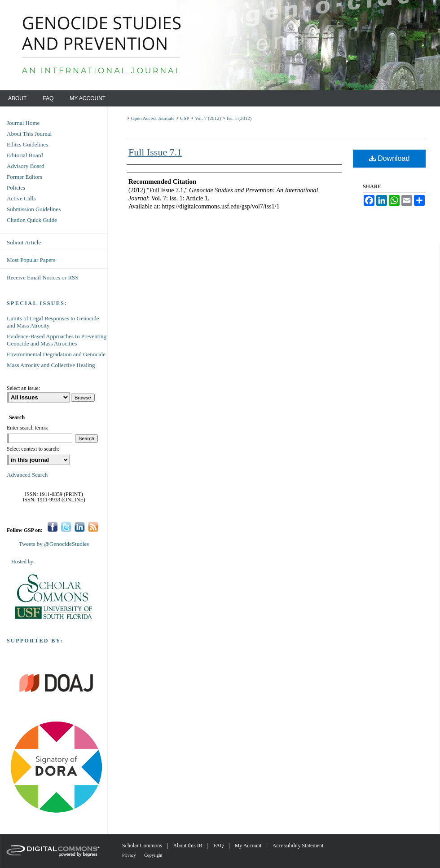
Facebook (53, 527)
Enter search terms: (28, 428)
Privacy (130, 855)
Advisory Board (25, 166)
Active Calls (21, 198)
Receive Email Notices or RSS (43, 277)
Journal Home (23, 123)
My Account (249, 846)
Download (389, 158)
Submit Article (24, 242)
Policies (16, 188)
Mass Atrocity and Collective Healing (51, 365)
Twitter (66, 527)
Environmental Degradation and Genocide (56, 354)
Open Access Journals (153, 118)
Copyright (153, 855)
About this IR (188, 846)
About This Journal (29, 134)
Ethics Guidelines (27, 144)
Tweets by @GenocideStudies (54, 544)
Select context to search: (33, 449)
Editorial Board (25, 155)
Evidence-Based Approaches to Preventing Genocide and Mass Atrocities (57, 340)
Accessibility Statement (298, 846)
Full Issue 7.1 (155, 152)
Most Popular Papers (31, 260)
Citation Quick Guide (32, 220)
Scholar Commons (143, 846)
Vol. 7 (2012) (208, 118)
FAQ (219, 846)
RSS (93, 527)
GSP (185, 118)
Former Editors (24, 177)
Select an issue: (23, 388)
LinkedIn (80, 527)
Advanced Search (27, 475)
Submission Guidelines (34, 209)
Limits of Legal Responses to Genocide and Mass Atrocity (53, 322)
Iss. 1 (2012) (239, 118)
